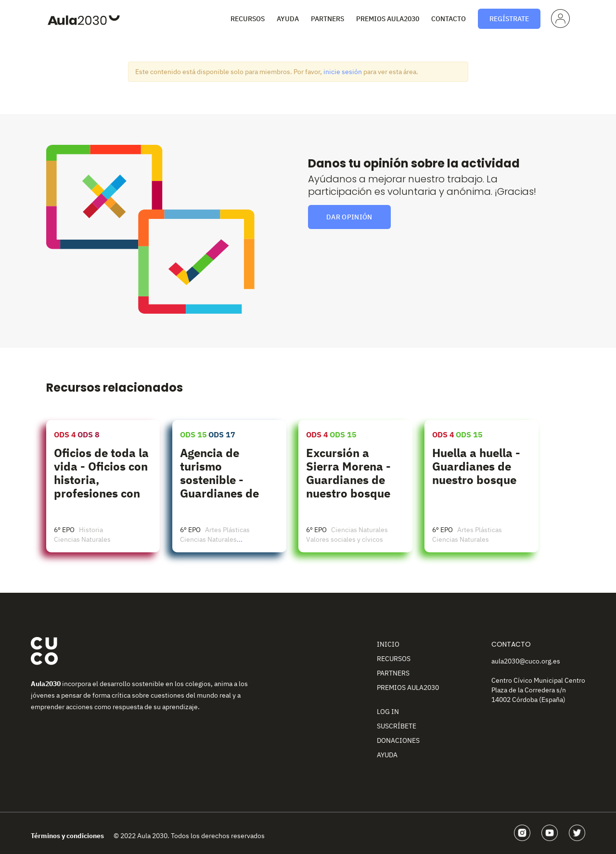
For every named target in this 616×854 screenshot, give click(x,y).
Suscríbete (397, 726)
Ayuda (288, 19)
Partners (327, 19)
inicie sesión (343, 72)
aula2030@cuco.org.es (526, 661)
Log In (388, 712)
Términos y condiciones (67, 836)
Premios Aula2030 (388, 19)
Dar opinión (349, 217)
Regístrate (509, 19)
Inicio (388, 644)
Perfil (559, 18)
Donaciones (398, 740)
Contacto (449, 19)
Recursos (248, 19)
